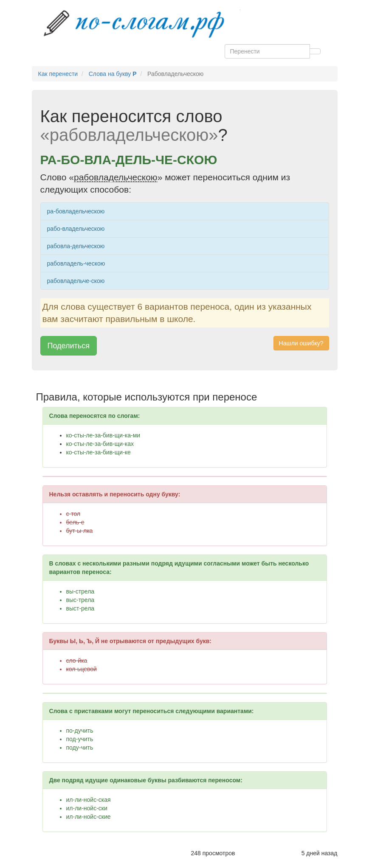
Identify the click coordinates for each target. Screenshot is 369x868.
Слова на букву (113, 74)
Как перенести (58, 74)
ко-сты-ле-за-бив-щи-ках (100, 444)
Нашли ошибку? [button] (301, 343)
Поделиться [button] (69, 346)
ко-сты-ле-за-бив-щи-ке (99, 452)
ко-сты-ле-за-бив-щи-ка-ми (103, 435)
